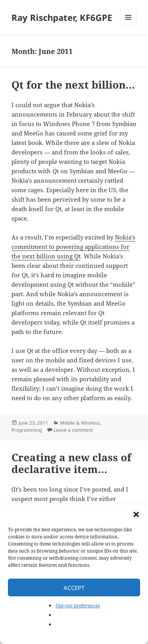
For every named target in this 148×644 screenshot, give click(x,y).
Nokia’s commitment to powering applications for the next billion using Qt (73, 247)
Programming (27, 430)
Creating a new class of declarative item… (71, 463)
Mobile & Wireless (80, 423)
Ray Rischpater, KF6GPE (62, 17)
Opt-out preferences (78, 606)
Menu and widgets (128, 25)
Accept (74, 588)
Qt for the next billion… (73, 85)
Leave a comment (73, 430)
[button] (136, 514)
